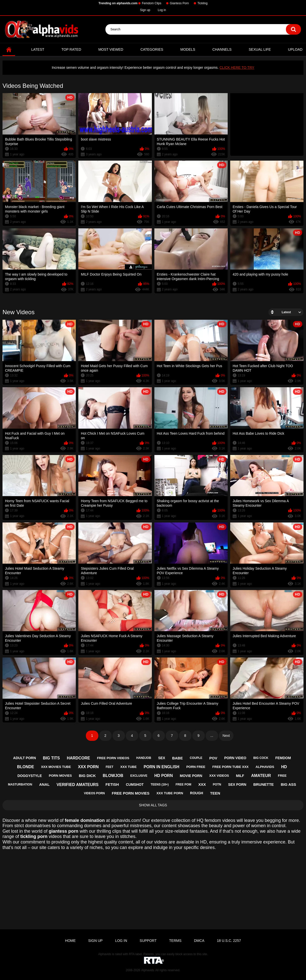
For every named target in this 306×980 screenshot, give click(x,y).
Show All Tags (153, 805)
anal (44, 784)
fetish (112, 784)
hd (284, 767)
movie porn (191, 776)
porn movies (60, 776)
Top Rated (71, 49)
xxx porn (88, 767)
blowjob (113, 776)
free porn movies (131, 793)
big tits (51, 758)
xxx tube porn (170, 793)
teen (215, 793)
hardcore (78, 758)
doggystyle (29, 776)
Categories (152, 49)
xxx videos (219, 776)
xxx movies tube (56, 767)
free (282, 776)
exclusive (139, 776)
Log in (162, 10)
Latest (38, 49)
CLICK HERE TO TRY (237, 68)
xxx (202, 784)
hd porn (164, 776)
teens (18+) (160, 785)
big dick (87, 776)
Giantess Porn (179, 3)
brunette (264, 784)
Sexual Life (260, 49)
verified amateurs (77, 785)
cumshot (135, 785)
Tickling (202, 3)
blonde (26, 767)
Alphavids (148, 970)
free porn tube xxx (230, 767)
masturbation (20, 785)
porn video (235, 758)
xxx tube (128, 767)
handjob (144, 758)
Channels (222, 49)
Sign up (145, 10)
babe (178, 758)
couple (196, 758)
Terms (175, 941)
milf (240, 776)
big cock (261, 758)
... (212, 736)
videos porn (94, 793)
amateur (261, 776)
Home (9, 50)
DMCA (199, 941)
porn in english (161, 767)
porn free (196, 767)
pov (213, 758)
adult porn (24, 758)
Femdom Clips (151, 3)
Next (226, 736)
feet (110, 767)
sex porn (237, 785)
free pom (183, 785)
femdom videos (220, 820)
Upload (295, 49)
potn (217, 785)
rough (197, 793)
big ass (288, 784)
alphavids (265, 767)
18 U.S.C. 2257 (229, 941)
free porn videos (113, 758)
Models (188, 49)
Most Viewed (111, 49)
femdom (283, 758)
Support (148, 941)
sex (162, 758)
